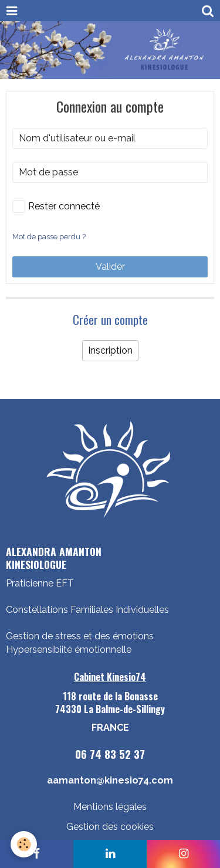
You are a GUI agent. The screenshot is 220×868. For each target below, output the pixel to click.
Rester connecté (56, 206)
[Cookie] (24, 844)
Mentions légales (110, 807)
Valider (110, 267)
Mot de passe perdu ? (49, 237)
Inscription (110, 350)
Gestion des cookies (110, 827)
